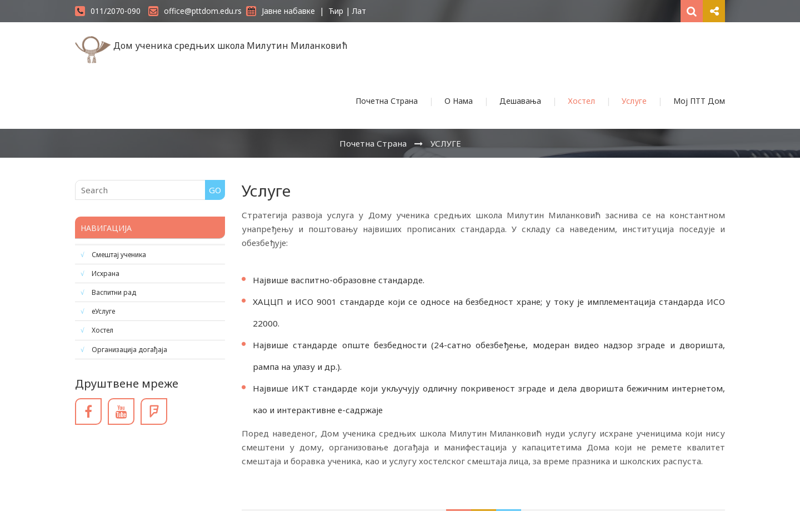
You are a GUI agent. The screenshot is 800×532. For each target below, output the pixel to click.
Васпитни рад (114, 292)
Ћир (336, 11)
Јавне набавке (281, 11)
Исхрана (106, 273)
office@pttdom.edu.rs (195, 11)
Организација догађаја (129, 350)
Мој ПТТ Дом (699, 101)
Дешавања (520, 101)
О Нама (459, 101)
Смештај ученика (119, 255)
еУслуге (103, 311)
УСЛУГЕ (446, 143)
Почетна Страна (387, 101)
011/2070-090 (108, 11)
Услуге (634, 101)
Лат (359, 11)
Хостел (581, 101)
